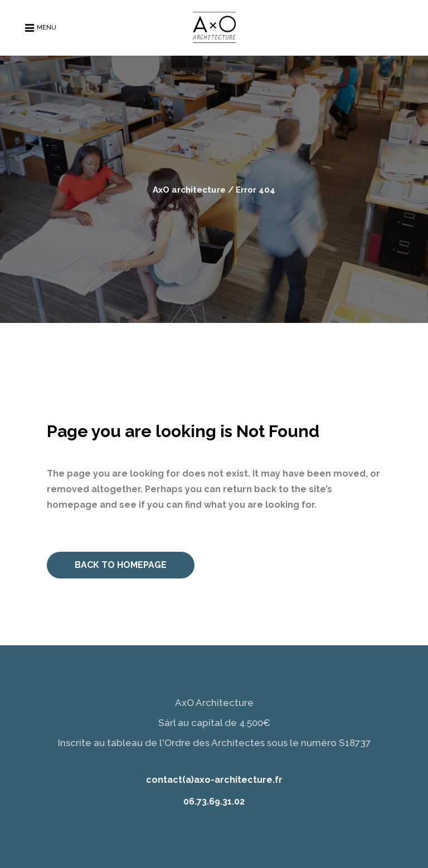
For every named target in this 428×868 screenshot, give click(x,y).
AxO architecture (189, 190)
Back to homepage (121, 565)
